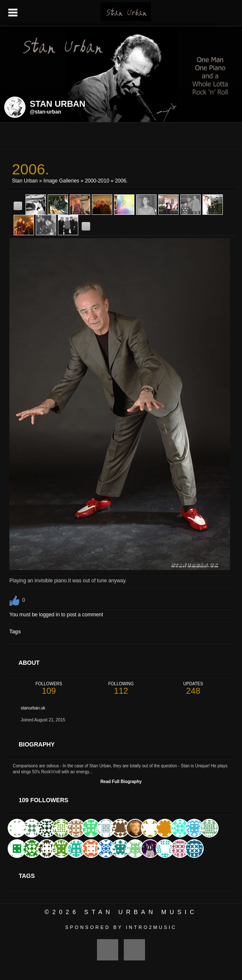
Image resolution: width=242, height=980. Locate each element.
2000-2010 (97, 181)
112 (121, 688)
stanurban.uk (33, 708)
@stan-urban (46, 112)
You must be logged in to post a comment (56, 615)
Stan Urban (25, 181)
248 (193, 688)
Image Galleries (61, 181)
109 (49, 688)
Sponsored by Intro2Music (121, 927)
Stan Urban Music (141, 912)
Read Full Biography (121, 782)
